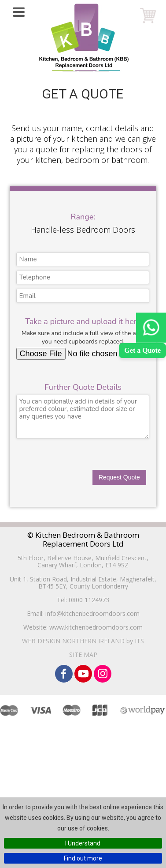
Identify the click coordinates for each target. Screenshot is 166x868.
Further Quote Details (83, 387)
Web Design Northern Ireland (73, 641)
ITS (139, 641)
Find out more (83, 858)
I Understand (83, 843)
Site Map (83, 655)
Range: (83, 217)
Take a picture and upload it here (83, 321)
